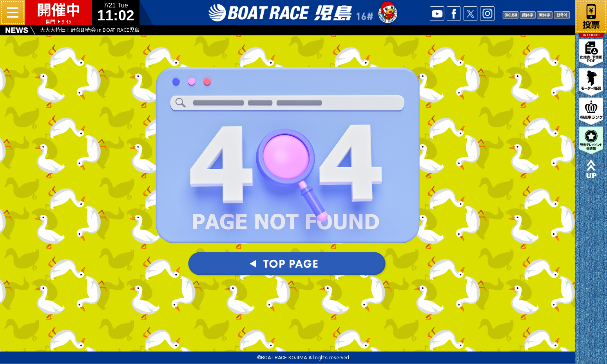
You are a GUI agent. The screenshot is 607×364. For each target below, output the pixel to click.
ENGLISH (511, 14)
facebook (454, 14)
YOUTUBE (437, 14)
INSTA (487, 14)
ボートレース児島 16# (303, 13)
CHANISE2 (545, 14)
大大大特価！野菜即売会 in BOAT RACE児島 (90, 30)
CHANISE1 (527, 14)
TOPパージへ (288, 265)
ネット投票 (591, 15)
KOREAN (562, 14)
